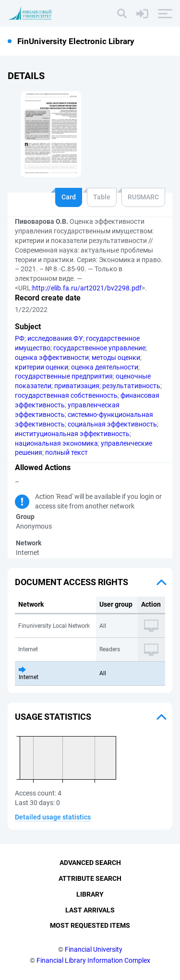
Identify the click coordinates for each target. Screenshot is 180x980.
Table (102, 197)
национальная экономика (56, 443)
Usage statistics (53, 717)
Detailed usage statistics (53, 817)
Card (69, 197)
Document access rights (72, 582)
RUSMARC (143, 197)
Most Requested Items (90, 925)
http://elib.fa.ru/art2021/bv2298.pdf (87, 288)
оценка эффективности (52, 357)
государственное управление (99, 348)
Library (90, 894)
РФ (20, 338)
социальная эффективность (112, 424)
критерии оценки (42, 367)
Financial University (94, 949)
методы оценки (116, 357)
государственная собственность (66, 395)
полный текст (66, 452)
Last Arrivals (90, 910)
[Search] (122, 13)
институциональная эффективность (72, 434)
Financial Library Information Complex (93, 960)
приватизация (77, 386)
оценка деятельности (105, 367)
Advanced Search (90, 863)
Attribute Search (90, 878)
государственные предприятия (64, 376)
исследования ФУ (55, 338)
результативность (131, 386)
